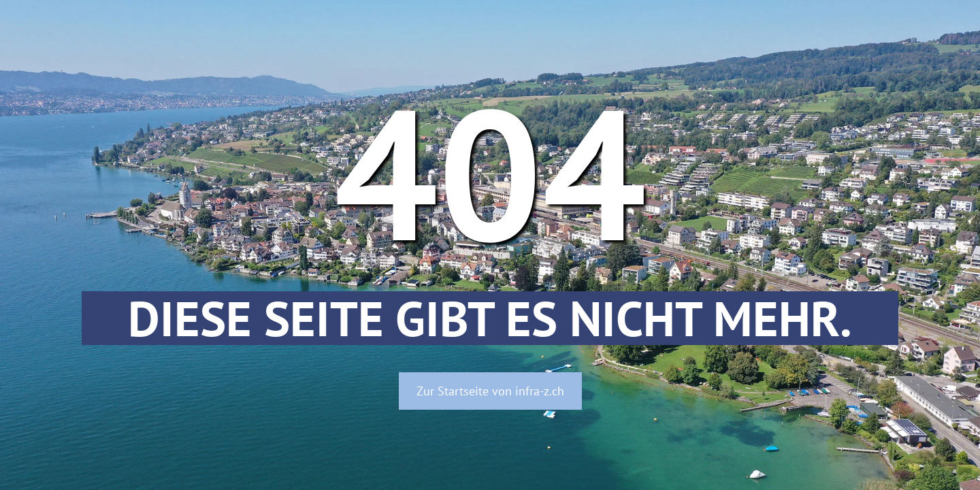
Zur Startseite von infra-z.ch (490, 391)
